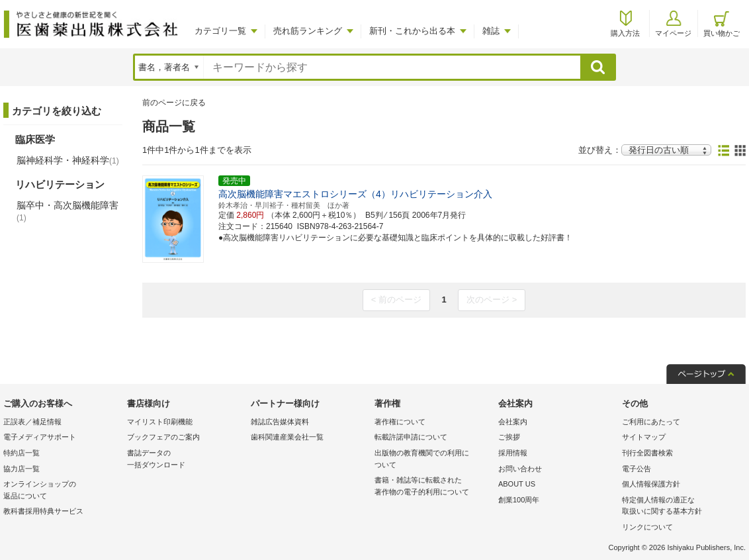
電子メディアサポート (40, 437)
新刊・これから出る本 (412, 31)
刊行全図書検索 (647, 453)
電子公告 (637, 469)
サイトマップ (644, 437)
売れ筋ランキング (308, 31)
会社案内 (513, 422)
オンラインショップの (62, 491)
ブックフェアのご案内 (163, 437)
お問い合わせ (520, 469)
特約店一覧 (22, 453)
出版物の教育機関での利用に (433, 460)
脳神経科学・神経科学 (68, 160)
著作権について (400, 422)
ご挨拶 (509, 437)
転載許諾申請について (411, 437)
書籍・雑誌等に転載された (433, 487)
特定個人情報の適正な (681, 507)
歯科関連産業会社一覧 (287, 437)
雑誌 (491, 31)
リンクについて (647, 527)
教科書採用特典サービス (43, 511)
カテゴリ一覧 (220, 31)
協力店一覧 (22, 469)
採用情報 (513, 453)
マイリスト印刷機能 (160, 422)
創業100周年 (519, 500)
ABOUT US (517, 484)
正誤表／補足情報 (32, 422)
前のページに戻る (174, 103)
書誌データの (186, 460)
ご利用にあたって (651, 422)
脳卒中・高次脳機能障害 (67, 211)
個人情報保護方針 (651, 484)
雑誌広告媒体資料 (280, 422)
